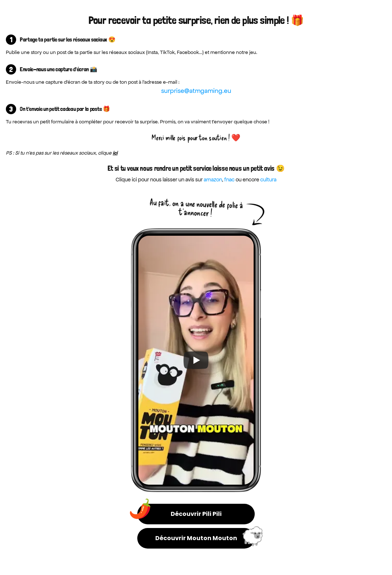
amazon (213, 180)
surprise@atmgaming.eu (196, 91)
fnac (229, 180)
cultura (268, 180)
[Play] (196, 360)
